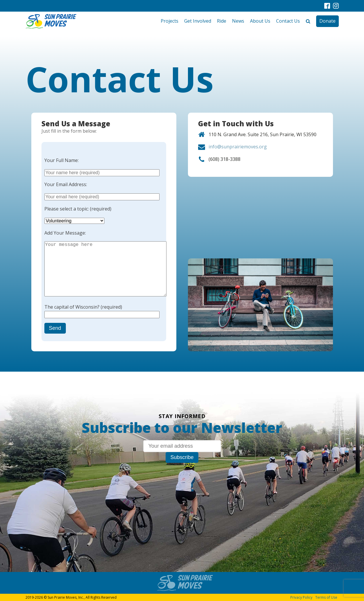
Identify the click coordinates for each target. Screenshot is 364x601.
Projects (170, 21)
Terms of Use (326, 597)
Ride (222, 21)
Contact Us (288, 21)
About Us (260, 21)
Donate (327, 21)
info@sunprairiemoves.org (238, 147)
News (238, 21)
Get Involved (198, 21)
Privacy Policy (301, 597)
